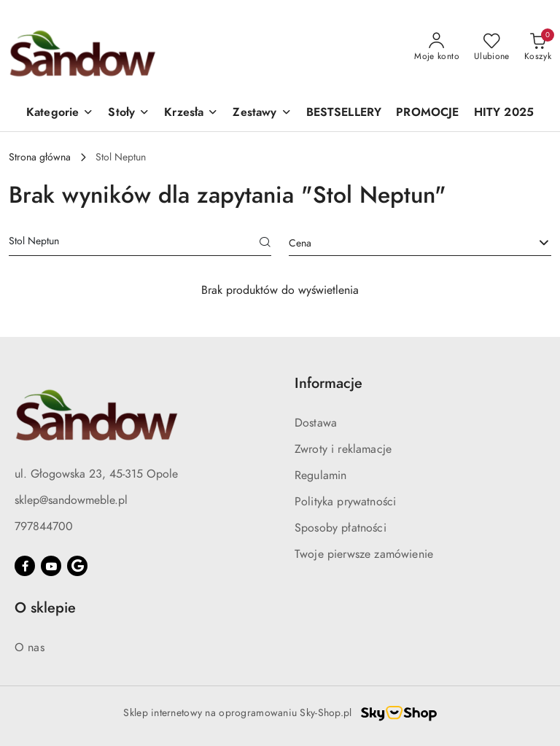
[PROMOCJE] (427, 113)
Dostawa (316, 423)
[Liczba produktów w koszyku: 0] (538, 47)
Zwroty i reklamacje (343, 449)
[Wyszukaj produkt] (140, 244)
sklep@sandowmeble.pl (71, 500)
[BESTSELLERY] (344, 113)
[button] (60, 113)
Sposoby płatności (341, 528)
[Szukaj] (265, 244)
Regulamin (320, 475)
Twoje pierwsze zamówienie (364, 554)
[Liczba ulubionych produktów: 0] (492, 47)
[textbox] (402, 243)
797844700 (44, 527)
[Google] (77, 566)
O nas (30, 648)
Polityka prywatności (345, 502)
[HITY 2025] (504, 113)
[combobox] (420, 244)
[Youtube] (51, 566)
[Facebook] (25, 566)
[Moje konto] (437, 47)
